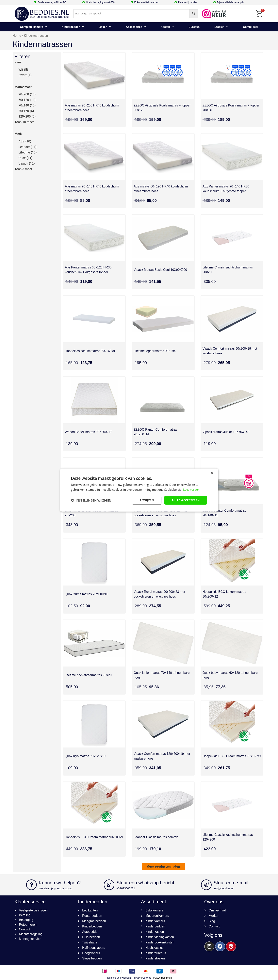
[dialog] (139, 490)
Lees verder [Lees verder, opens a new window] (191, 489)
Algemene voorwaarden (118, 978)
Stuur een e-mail (231, 883)
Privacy (137, 978)
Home (17, 36)
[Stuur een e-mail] (206, 885)
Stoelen (221, 27)
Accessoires (136, 27)
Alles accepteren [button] (186, 500)
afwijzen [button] (147, 500)
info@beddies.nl (224, 888)
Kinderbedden (73, 27)
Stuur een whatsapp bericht (145, 883)
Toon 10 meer (24, 122)
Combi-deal (251, 27)
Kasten (167, 27)
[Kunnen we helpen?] (31, 885)
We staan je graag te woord (56, 888)
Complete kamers (33, 27)
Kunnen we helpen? (60, 883)
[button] (163, 867)
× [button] (212, 473)
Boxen (105, 27)
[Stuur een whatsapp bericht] (109, 885)
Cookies (147, 978)
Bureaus (194, 27)
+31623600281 (126, 888)
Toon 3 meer (23, 169)
